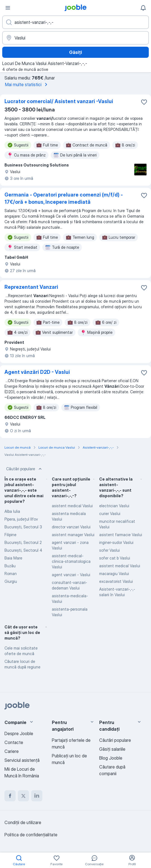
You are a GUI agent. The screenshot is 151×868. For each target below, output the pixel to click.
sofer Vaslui (109, 550)
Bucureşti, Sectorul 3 (23, 527)
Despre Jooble (19, 733)
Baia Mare (13, 558)
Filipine (10, 535)
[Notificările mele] (143, 8)
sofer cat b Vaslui (115, 558)
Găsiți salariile (112, 749)
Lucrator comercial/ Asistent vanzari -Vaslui (59, 101)
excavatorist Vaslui (116, 581)
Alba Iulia (12, 511)
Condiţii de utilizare (23, 822)
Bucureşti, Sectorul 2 (23, 542)
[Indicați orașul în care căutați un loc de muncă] (75, 38)
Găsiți (75, 52)
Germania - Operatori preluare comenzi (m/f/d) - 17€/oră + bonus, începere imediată (64, 198)
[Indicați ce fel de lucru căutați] (75, 22)
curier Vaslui (110, 513)
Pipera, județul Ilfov (21, 519)
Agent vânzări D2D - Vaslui (37, 372)
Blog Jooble (111, 758)
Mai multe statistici (27, 84)
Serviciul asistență (22, 760)
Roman (11, 574)
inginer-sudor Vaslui (116, 542)
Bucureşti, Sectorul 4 (23, 550)
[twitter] (23, 796)
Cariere (12, 751)
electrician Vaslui (114, 506)
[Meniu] (8, 8)
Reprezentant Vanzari (31, 287)
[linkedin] (37, 796)
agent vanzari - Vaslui (71, 575)
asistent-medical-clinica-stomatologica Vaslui (71, 561)
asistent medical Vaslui (72, 506)
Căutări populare (25, 469)
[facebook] (10, 796)
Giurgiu (11, 581)
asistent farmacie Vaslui (121, 535)
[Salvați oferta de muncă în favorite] (144, 102)
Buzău (10, 566)
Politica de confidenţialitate (31, 835)
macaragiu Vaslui (114, 574)
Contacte (14, 742)
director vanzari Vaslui (71, 527)
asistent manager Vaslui (73, 535)
